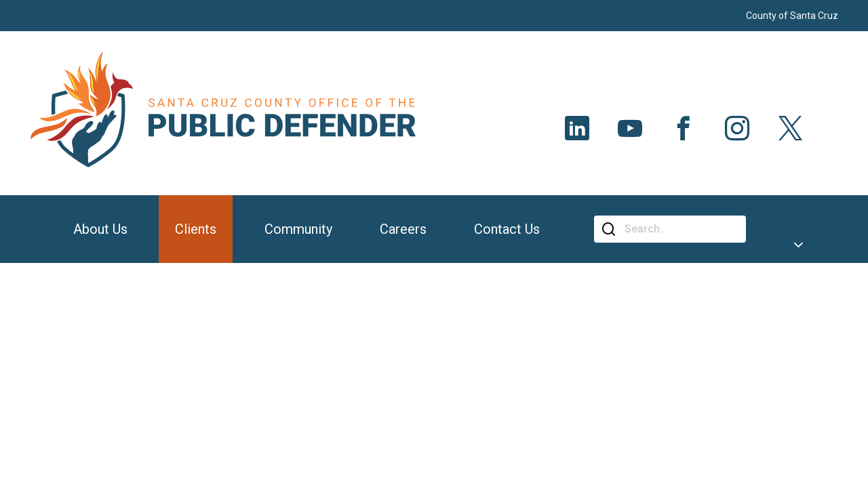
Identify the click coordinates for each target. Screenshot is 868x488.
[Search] (680, 229)
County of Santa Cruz (792, 16)
